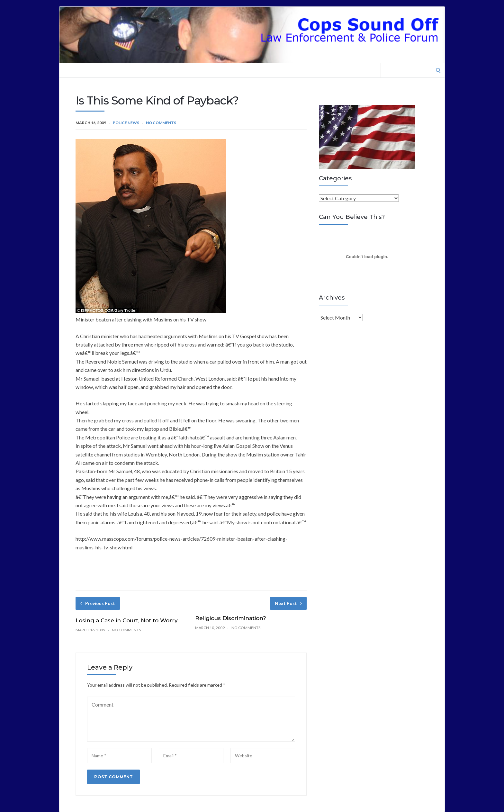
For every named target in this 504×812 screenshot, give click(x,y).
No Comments (161, 123)
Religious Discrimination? (231, 618)
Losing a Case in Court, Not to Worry (127, 620)
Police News (126, 123)
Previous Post (98, 603)
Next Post (288, 603)
